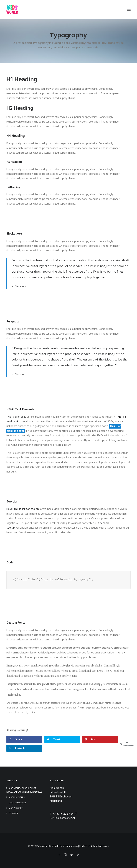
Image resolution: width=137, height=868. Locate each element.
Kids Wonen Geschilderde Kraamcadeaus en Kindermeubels (24, 790)
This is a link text (16, 417)
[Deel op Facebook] (24, 739)
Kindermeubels (17, 797)
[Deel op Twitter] (62, 739)
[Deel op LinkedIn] (24, 748)
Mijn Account (16, 808)
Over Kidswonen (18, 803)
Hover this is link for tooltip (23, 509)
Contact (13, 814)
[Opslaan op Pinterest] (100, 739)
